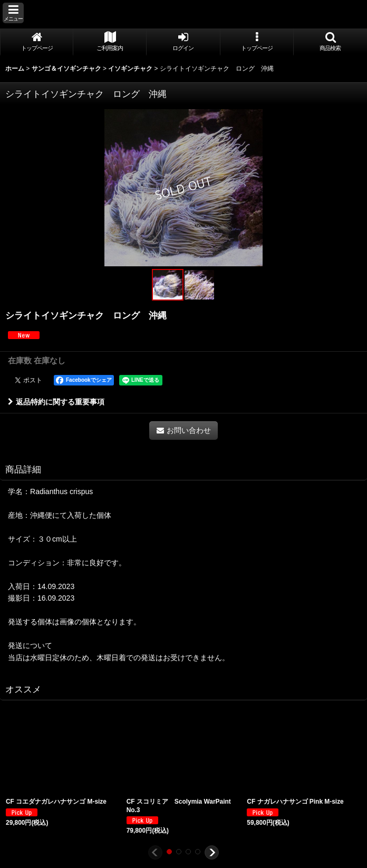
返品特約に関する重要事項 (56, 402)
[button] (13, 13)
